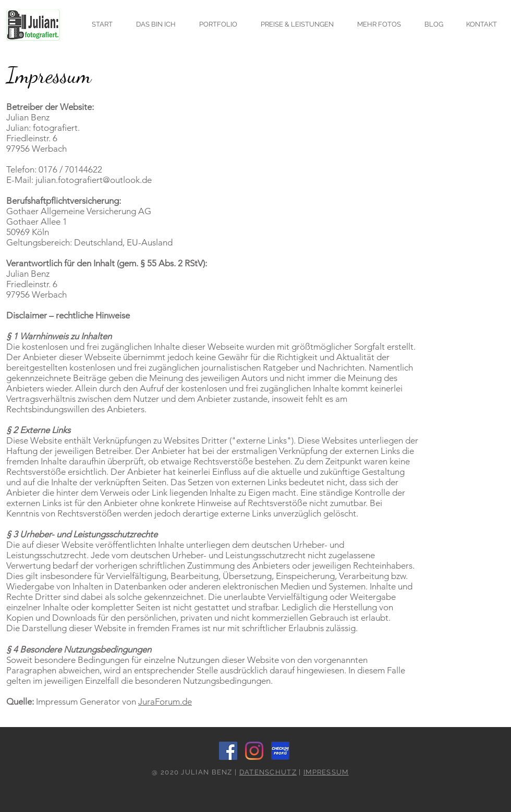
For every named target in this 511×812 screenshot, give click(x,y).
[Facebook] (228, 751)
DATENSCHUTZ (268, 772)
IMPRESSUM (326, 772)
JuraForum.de (165, 702)
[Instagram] (254, 751)
